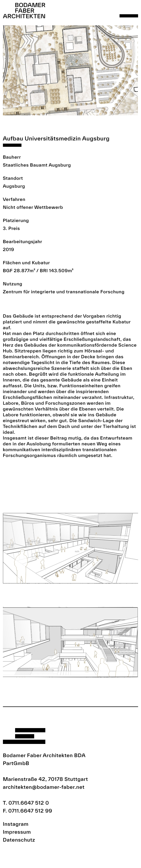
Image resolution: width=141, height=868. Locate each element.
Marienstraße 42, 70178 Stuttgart (45, 779)
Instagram (16, 824)
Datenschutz (19, 840)
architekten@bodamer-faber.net (44, 787)
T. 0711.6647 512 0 (26, 803)
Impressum (17, 832)
